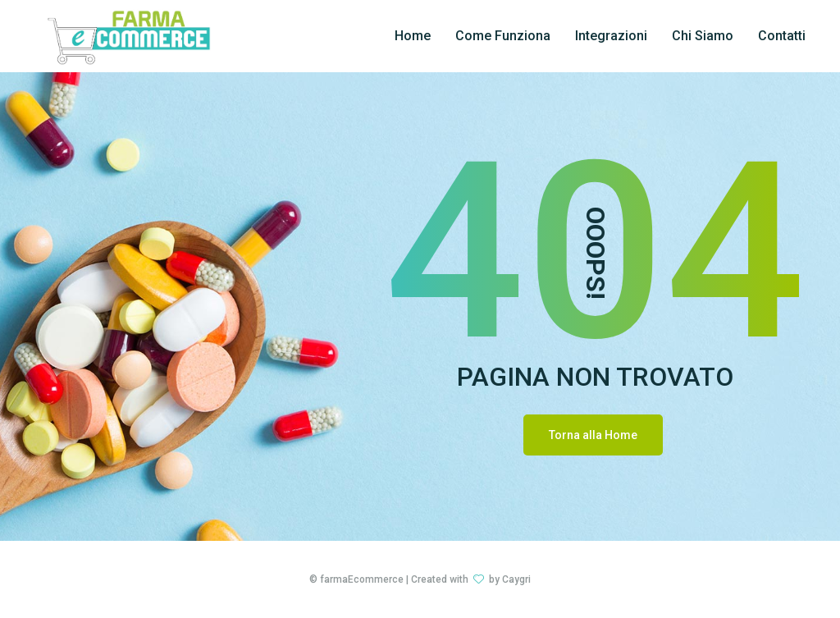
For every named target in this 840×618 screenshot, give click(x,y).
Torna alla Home (593, 435)
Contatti (782, 36)
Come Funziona (503, 36)
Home (413, 36)
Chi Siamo (703, 36)
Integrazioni (611, 36)
